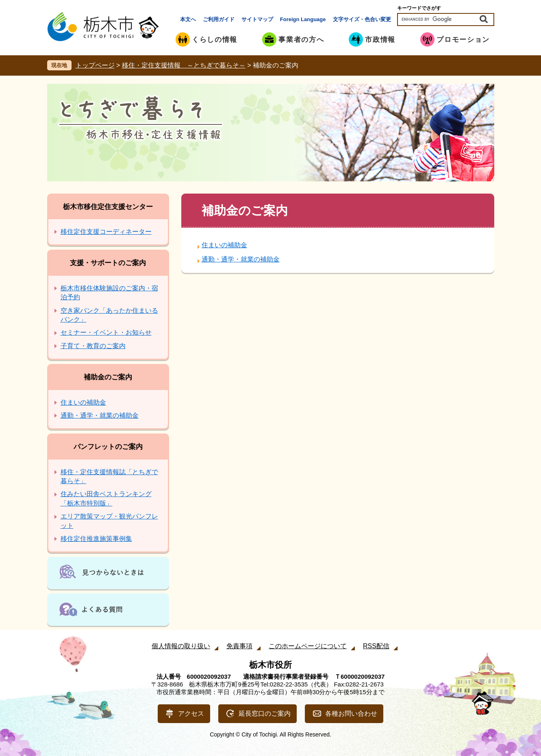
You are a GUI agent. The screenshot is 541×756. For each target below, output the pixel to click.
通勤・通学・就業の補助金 (241, 259)
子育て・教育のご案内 (93, 346)
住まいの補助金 (224, 245)
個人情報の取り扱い (181, 646)
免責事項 (239, 646)
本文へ (188, 19)
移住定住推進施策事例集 (96, 539)
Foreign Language (303, 19)
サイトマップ (257, 19)
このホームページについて (308, 646)
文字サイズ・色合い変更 (362, 19)
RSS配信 (376, 646)
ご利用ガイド (219, 19)
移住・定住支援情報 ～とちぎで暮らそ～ (184, 65)
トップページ (95, 65)
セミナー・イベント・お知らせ (106, 332)
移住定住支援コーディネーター (106, 232)
